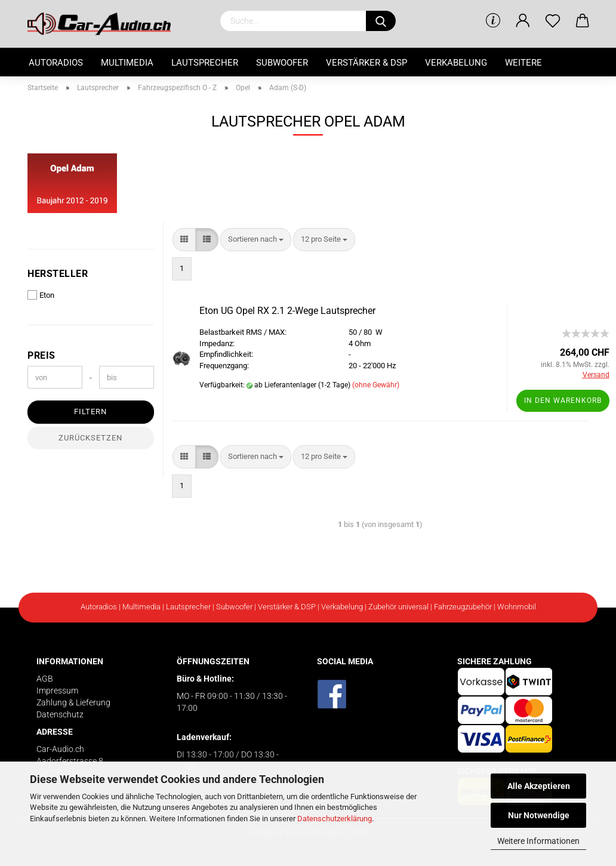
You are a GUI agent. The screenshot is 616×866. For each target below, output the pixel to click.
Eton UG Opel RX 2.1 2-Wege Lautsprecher (287, 311)
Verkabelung (456, 63)
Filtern (90, 412)
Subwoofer (282, 63)
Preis (41, 355)
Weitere (523, 63)
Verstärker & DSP (366, 63)
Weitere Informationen (538, 841)
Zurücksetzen (90, 438)
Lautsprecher (205, 63)
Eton (41, 295)
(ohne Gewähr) (376, 385)
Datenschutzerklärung (335, 819)
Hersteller (58, 274)
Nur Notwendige (539, 815)
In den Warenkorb (563, 400)
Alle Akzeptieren (539, 786)
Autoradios (56, 63)
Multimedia (127, 63)
